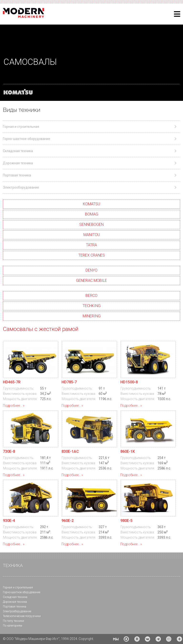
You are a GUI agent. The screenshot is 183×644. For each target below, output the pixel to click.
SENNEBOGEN (91, 224)
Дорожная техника (15, 602)
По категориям (13, 626)
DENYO (91, 270)
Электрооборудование (17, 611)
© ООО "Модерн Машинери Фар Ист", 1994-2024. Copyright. (48, 639)
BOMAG (92, 214)
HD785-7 (69, 382)
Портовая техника (15, 607)
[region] (91, 63)
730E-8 (9, 451)
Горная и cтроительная (18, 587)
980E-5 (126, 521)
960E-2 (68, 521)
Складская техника (15, 597)
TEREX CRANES (92, 255)
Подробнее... (13, 406)
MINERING (92, 316)
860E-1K (128, 451)
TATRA (91, 245)
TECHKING (92, 306)
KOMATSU (91, 204)
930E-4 (9, 521)
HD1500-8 (129, 382)
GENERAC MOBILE (91, 281)
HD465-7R (12, 382)
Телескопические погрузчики (22, 616)
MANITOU (92, 235)
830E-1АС (70, 451)
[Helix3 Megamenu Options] (177, 14)
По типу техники (13, 621)
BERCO (91, 296)
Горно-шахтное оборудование (22, 592)
